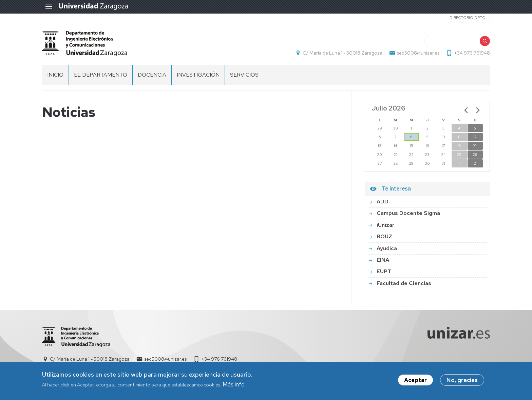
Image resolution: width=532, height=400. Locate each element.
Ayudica (387, 248)
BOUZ (384, 236)
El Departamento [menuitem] (101, 75)
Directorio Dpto (468, 18)
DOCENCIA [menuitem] (152, 75)
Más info (234, 385)
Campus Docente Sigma (408, 213)
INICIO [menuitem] (55, 75)
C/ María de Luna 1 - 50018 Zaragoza (343, 53)
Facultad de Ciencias (404, 283)
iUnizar (386, 225)
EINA (383, 260)
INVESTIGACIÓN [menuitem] (198, 75)
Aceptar (415, 381)
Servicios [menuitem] (244, 75)
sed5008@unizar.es (418, 53)
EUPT (384, 271)
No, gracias (462, 381)
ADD (383, 202)
